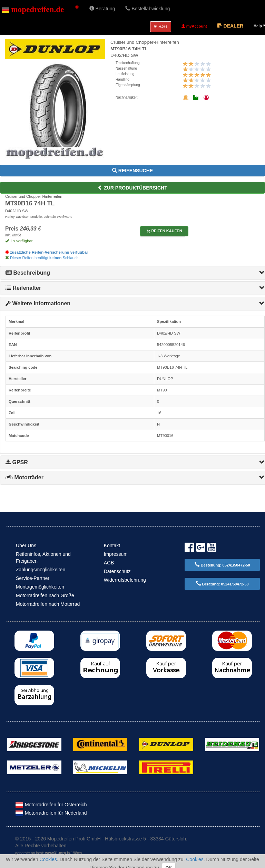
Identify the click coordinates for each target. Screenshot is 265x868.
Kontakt (112, 545)
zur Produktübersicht (132, 188)
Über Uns (26, 545)
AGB (109, 563)
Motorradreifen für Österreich (51, 805)
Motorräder (24, 477)
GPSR (17, 462)
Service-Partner (33, 578)
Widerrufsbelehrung (125, 580)
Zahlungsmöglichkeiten (41, 570)
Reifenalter (23, 288)
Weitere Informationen (38, 303)
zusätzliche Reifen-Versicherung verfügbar (47, 252)
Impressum (116, 554)
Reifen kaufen (164, 231)
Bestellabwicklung (148, 9)
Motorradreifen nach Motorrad (48, 604)
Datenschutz (117, 571)
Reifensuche (132, 171)
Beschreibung (28, 273)
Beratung (102, 9)
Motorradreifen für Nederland (51, 813)
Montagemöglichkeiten (40, 587)
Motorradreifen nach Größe (45, 595)
